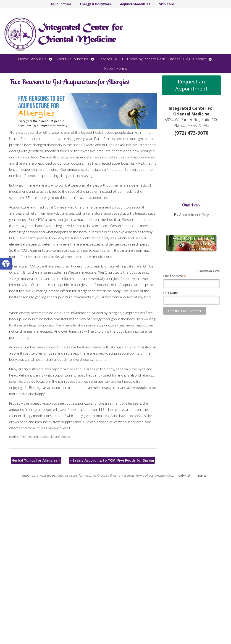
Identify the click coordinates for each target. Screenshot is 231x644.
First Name (171, 293)
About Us (39, 59)
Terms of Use (145, 476)
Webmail (184, 476)
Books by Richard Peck (146, 59)
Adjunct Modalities (135, 4)
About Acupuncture (72, 59)
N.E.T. (119, 59)
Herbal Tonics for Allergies (36, 460)
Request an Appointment (191, 85)
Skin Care (167, 4)
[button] (6, 264)
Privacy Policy (164, 476)
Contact (199, 59)
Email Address (175, 276)
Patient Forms (115, 68)
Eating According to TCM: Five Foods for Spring (112, 460)
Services (105, 59)
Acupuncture (61, 4)
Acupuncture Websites (36, 476)
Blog (187, 59)
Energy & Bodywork (96, 4)
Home (23, 59)
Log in (202, 476)
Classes (174, 59)
